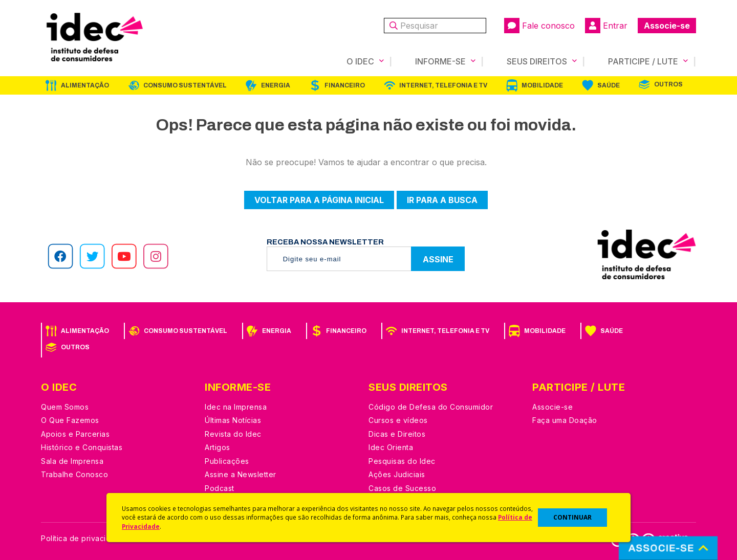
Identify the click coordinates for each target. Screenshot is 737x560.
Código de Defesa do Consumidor (431, 407)
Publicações (227, 461)
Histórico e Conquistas (82, 447)
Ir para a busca (442, 200)
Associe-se (667, 26)
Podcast (220, 488)
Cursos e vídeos (398, 420)
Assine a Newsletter (241, 474)
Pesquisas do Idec (402, 461)
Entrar (606, 26)
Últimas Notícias (233, 420)
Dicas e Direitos (397, 434)
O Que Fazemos (70, 420)
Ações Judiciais (397, 474)
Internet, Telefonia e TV (443, 85)
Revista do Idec (233, 434)
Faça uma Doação (565, 420)
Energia (276, 85)
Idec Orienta (391, 447)
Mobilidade (542, 85)
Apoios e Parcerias (75, 434)
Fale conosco (539, 26)
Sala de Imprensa (72, 461)
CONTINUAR (572, 517)
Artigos (218, 447)
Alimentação (85, 85)
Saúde (609, 85)
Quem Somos (65, 407)
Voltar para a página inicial (319, 200)
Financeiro (345, 85)
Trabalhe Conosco (74, 474)
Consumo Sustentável (185, 85)
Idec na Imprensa (236, 407)
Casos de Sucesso (402, 488)
